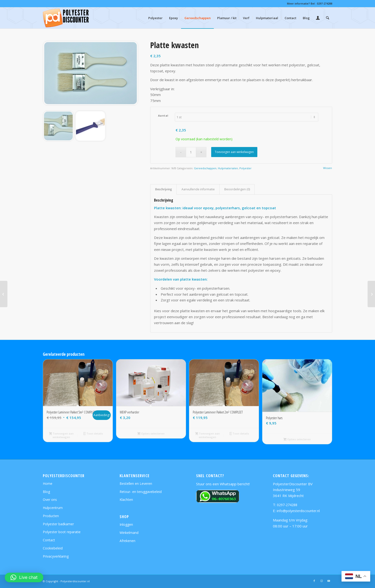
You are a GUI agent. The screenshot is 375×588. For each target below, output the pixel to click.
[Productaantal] (191, 152)
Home (48, 483)
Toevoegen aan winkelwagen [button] (61, 435)
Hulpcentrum (53, 508)
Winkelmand (129, 533)
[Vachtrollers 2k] (4, 294)
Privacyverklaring (56, 556)
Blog (46, 492)
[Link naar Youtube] (329, 581)
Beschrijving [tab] (164, 189)
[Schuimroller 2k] (371, 294)
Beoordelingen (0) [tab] (237, 189)
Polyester (245, 168)
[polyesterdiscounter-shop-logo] (66, 18)
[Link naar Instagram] (321, 581)
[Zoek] (328, 18)
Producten (51, 516)
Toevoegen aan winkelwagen (234, 152)
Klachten (126, 500)
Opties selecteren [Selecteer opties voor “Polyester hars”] (297, 440)
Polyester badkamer (58, 524)
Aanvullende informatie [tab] (198, 189)
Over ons (50, 500)
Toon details (93, 434)
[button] (24, 577)
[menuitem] (155, 18)
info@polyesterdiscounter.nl (298, 511)
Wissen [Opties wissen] (328, 168)
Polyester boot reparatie (62, 532)
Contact (49, 540)
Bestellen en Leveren (136, 483)
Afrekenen (127, 541)
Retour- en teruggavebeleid (141, 492)
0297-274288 (325, 3)
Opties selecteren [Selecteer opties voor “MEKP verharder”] (151, 434)
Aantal (163, 116)
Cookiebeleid (53, 548)
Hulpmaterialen (228, 168)
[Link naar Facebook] (314, 581)
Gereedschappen (205, 168)
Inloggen (126, 524)
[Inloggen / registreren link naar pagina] (318, 18)
